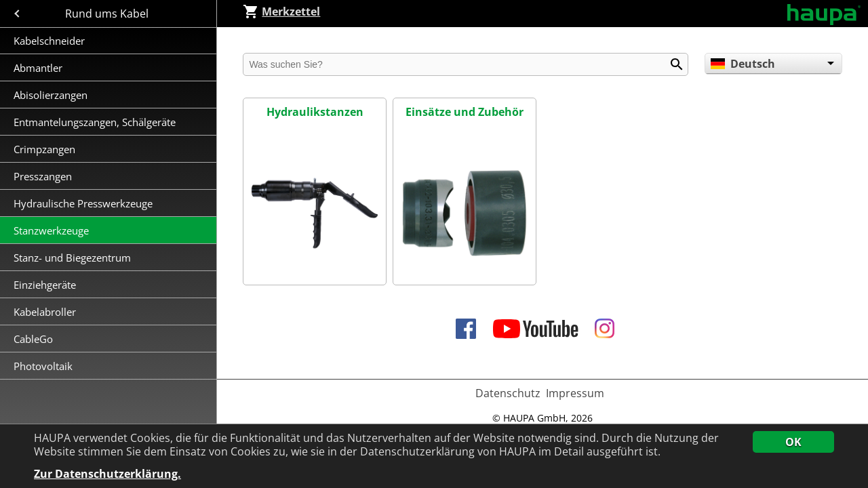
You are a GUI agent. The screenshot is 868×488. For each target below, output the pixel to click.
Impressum (575, 393)
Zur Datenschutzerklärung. (107, 474)
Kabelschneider (49, 41)
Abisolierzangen (51, 95)
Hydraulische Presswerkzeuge (83, 203)
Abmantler (39, 68)
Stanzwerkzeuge (51, 230)
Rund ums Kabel (108, 14)
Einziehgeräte (45, 285)
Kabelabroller (45, 312)
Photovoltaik (43, 366)
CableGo (33, 339)
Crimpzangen (46, 149)
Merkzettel (281, 12)
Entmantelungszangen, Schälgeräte (96, 122)
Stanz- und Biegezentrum (72, 258)
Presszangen (43, 176)
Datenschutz (508, 393)
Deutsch (743, 64)
